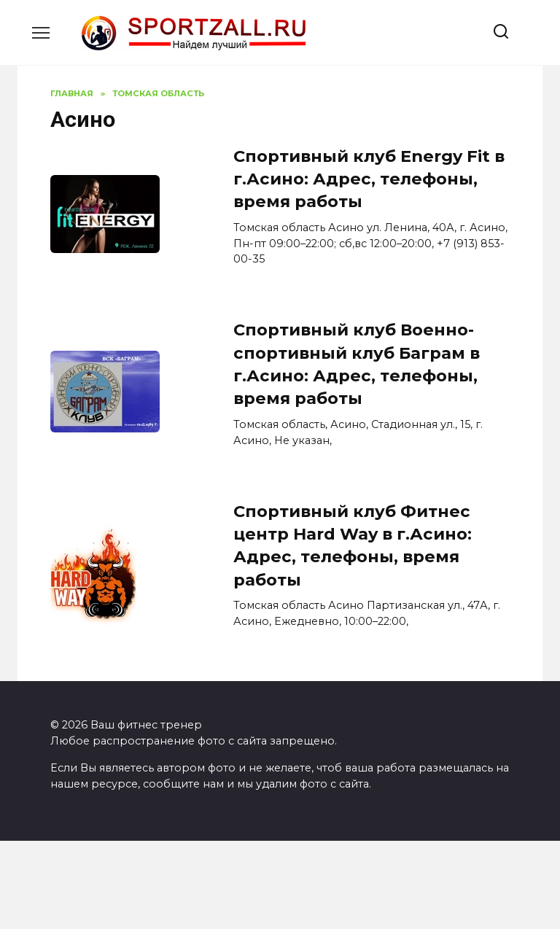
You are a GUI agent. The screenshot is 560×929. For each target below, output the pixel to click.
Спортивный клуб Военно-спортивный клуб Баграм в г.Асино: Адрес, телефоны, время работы (357, 365)
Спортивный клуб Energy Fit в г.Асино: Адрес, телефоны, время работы (369, 179)
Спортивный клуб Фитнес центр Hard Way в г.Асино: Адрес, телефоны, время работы (353, 545)
